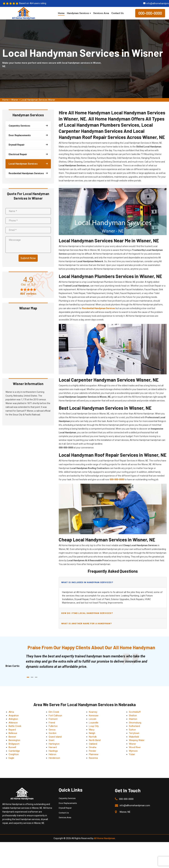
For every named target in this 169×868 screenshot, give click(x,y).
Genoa (52, 730)
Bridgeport (14, 744)
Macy (92, 730)
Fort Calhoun (55, 716)
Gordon (53, 733)
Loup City (94, 726)
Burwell (12, 747)
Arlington (13, 719)
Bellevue (13, 733)
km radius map (28, 342)
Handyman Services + (79, 13)
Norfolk (93, 737)
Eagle (11, 758)
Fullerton (53, 726)
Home (61, 13)
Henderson (54, 758)
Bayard (12, 730)
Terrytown (134, 733)
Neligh (92, 733)
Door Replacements (68, 803)
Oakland (93, 744)
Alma (11, 712)
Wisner (15, 100)
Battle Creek (15, 726)
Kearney (93, 712)
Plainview (94, 754)
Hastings (53, 751)
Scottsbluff (135, 712)
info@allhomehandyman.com (135, 805)
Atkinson (13, 723)
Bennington (14, 740)
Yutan (132, 754)
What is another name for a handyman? (86, 623)
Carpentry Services (67, 798)
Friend (52, 723)
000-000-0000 (150, 13)
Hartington (54, 744)
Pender (93, 751)
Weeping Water (137, 740)
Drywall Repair (65, 808)
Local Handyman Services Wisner (38, 100)
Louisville (94, 723)
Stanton (133, 719)
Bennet (12, 737)
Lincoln (93, 719)
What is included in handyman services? (87, 582)
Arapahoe (14, 716)
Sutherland (134, 726)
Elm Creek (54, 712)
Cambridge (14, 751)
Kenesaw (94, 716)
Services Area (101, 13)
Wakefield (134, 737)
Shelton (133, 716)
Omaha (93, 747)
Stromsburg (135, 723)
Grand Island (55, 737)
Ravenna (93, 758)
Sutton (132, 730)
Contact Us (117, 13)
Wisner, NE (125, 812)
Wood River (135, 747)
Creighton (14, 754)
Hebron (52, 754)
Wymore (133, 751)
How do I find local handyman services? (87, 613)
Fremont (53, 719)
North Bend (95, 740)
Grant (52, 740)
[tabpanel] (88, 661)
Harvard (53, 747)
